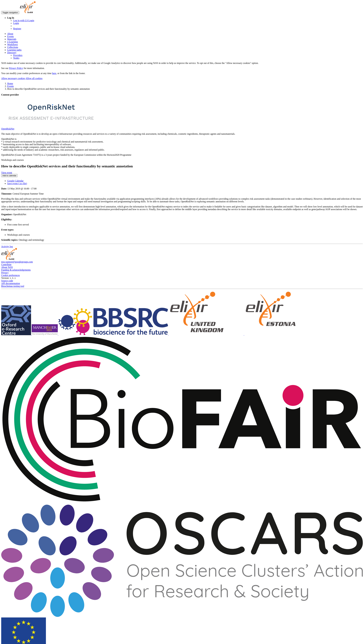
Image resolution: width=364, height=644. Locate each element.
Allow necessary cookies (13, 78)
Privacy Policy (16, 68)
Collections (13, 47)
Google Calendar (15, 181)
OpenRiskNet (8, 129)
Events (11, 36)
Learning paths (14, 50)
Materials (12, 39)
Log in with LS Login (24, 20)
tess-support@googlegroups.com (17, 262)
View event (7, 173)
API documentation (11, 283)
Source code (7, 281)
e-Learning (12, 42)
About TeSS (7, 267)
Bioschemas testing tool (13, 286)
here (54, 73)
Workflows (13, 44)
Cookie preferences (11, 275)
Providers (18, 55)
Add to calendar (9, 176)
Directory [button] (12, 53)
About (10, 34)
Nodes (16, 58)
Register (17, 29)
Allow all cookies (34, 78)
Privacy (5, 273)
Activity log (7, 246)
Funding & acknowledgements (16, 270)
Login (16, 23)
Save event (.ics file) (17, 183)
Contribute (6, 264)
